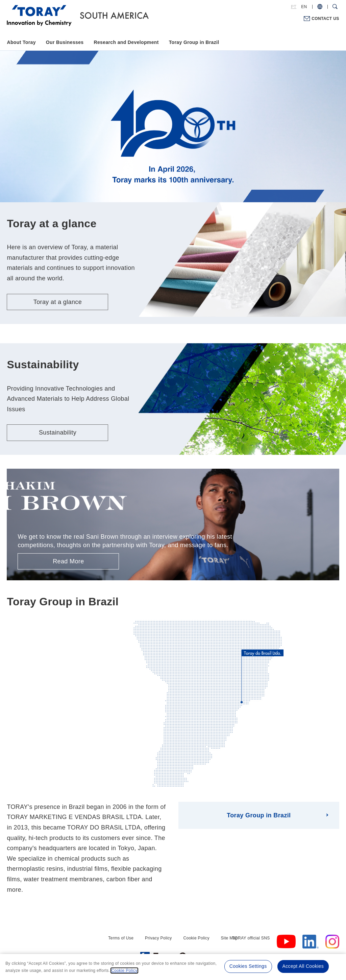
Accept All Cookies (303, 966)
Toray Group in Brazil (194, 42)
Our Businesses (65, 42)
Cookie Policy (196, 938)
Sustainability (58, 433)
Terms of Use (121, 938)
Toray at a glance (58, 302)
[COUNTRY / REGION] (320, 7)
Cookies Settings (248, 966)
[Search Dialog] (335, 7)
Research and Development (126, 42)
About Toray (21, 42)
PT (294, 7)
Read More (68, 561)
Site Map (229, 938)
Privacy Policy (158, 938)
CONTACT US (325, 19)
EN (304, 7)
